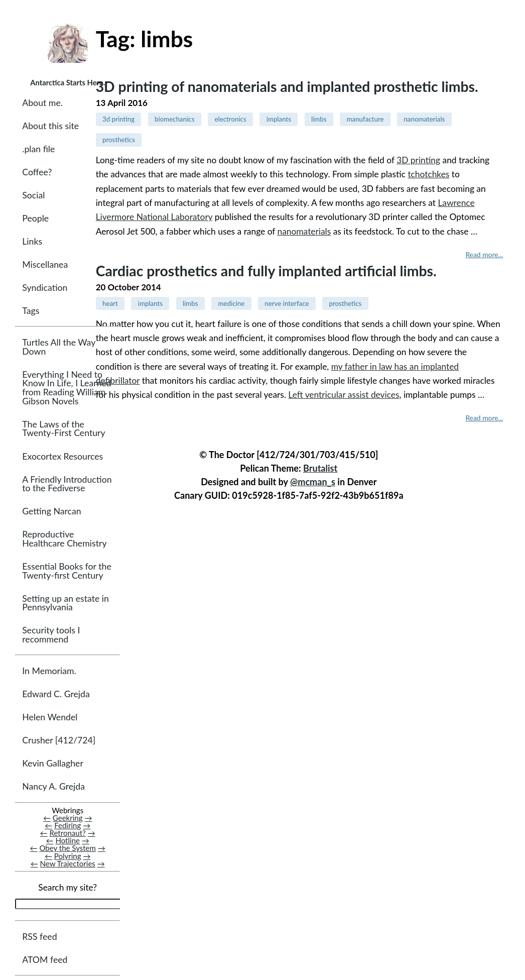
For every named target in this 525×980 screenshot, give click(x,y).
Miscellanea (45, 264)
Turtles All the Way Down (59, 347)
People (35, 218)
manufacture (365, 119)
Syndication (45, 288)
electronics (230, 119)
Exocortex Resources (62, 456)
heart (110, 303)
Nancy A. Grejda (53, 787)
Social (33, 195)
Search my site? (68, 887)
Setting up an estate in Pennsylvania (65, 603)
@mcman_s (313, 482)
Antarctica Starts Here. (68, 82)
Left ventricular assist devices (344, 395)
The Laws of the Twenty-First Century (63, 429)
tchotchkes (428, 174)
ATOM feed (45, 960)
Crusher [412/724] (59, 741)
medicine (232, 303)
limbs (319, 119)
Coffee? (37, 172)
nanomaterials (424, 119)
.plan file (38, 149)
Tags (31, 311)
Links (32, 241)
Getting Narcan (51, 512)
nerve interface (287, 303)
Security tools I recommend (51, 635)
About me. (42, 103)
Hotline (68, 841)
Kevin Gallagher (53, 764)
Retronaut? (68, 833)
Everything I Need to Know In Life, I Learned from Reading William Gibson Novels (67, 388)
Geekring (68, 818)
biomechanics (174, 119)
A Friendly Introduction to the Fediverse (67, 484)
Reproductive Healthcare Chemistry (64, 539)
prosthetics (119, 140)
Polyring (68, 856)
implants (279, 119)
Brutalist (320, 468)
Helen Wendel (50, 718)
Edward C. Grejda (56, 694)
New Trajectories (68, 863)
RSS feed (39, 937)
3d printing (118, 119)
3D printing (418, 160)
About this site (50, 126)
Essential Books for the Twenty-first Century (67, 571)
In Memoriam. (49, 671)
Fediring (68, 826)
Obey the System (68, 848)
